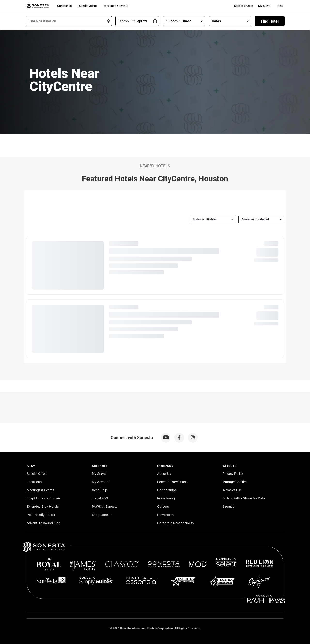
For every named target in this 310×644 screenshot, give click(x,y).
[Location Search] (69, 21)
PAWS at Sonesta (105, 507)
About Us (164, 474)
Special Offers (88, 6)
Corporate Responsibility (176, 523)
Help (280, 6)
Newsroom (165, 515)
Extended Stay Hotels (43, 507)
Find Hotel (270, 21)
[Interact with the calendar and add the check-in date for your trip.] (155, 21)
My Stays (264, 6)
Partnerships (167, 490)
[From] (124, 21)
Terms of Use (232, 490)
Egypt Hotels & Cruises (44, 498)
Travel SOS (100, 498)
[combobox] (69, 21)
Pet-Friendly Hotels (41, 515)
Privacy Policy (233, 474)
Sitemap (229, 507)
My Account (101, 482)
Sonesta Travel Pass (172, 482)
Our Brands (64, 6)
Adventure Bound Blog (43, 523)
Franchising (166, 498)
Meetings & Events (116, 6)
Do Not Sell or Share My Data (244, 498)
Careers (163, 507)
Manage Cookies (235, 482)
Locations (34, 482)
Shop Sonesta (102, 515)
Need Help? (100, 490)
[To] (143, 21)
